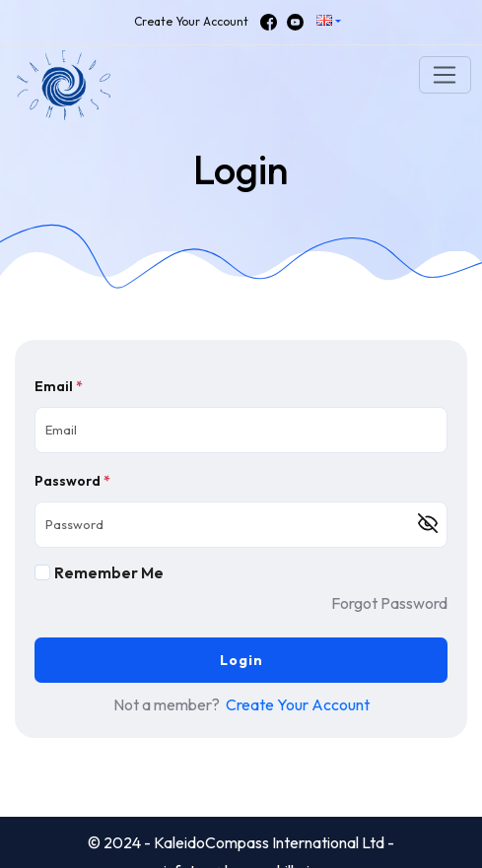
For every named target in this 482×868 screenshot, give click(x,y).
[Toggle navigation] (445, 75)
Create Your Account (191, 21)
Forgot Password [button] (389, 603)
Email (59, 386)
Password (72, 481)
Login (241, 660)
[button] (328, 22)
